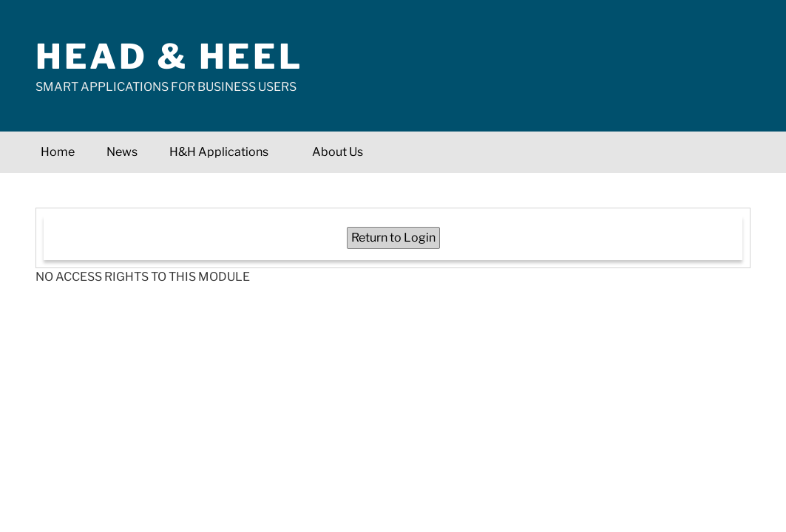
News (122, 152)
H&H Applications (227, 152)
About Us (338, 152)
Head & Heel (169, 57)
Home (58, 152)
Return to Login (393, 238)
